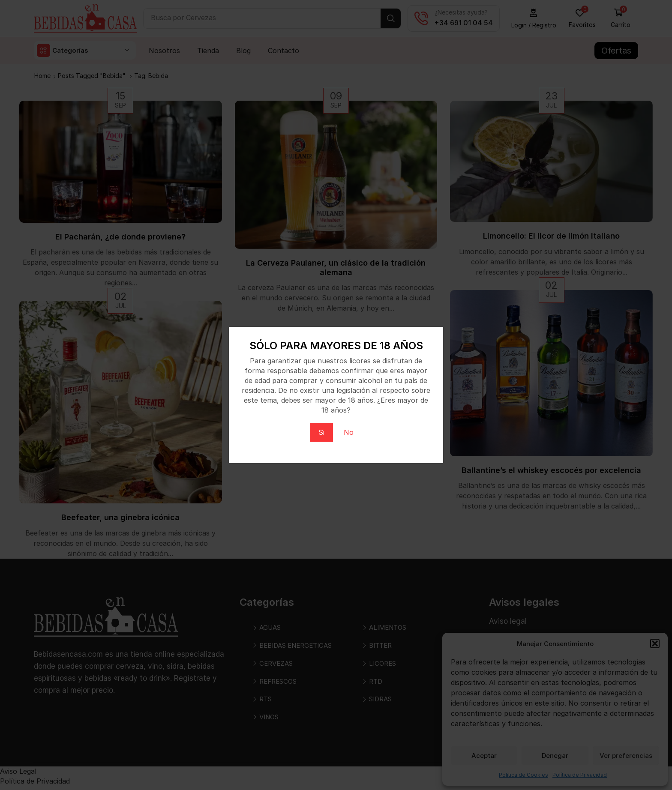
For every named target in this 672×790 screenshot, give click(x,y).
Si (321, 432)
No (349, 432)
